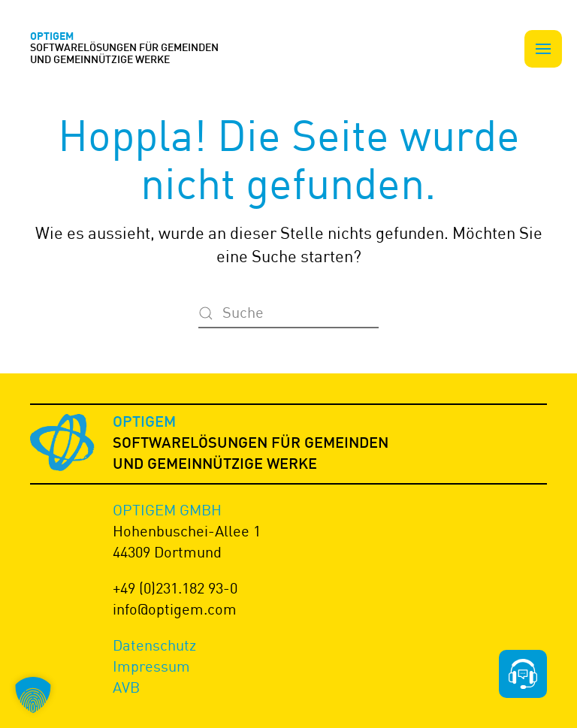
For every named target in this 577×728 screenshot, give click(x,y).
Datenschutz (154, 645)
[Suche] (288, 313)
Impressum (151, 666)
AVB (126, 687)
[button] (543, 49)
